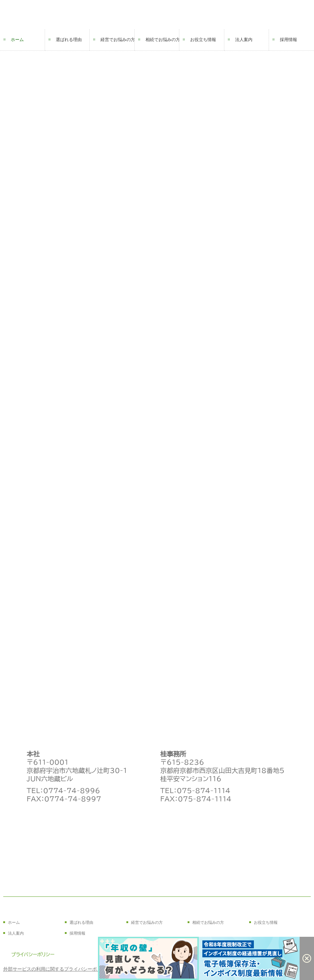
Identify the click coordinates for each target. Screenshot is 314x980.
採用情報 (288, 40)
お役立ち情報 (203, 40)
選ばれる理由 (69, 40)
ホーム (17, 40)
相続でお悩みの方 (163, 40)
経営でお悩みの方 (118, 40)
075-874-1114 (204, 791)
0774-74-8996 (72, 791)
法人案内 (244, 40)
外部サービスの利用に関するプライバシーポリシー (57, 969)
